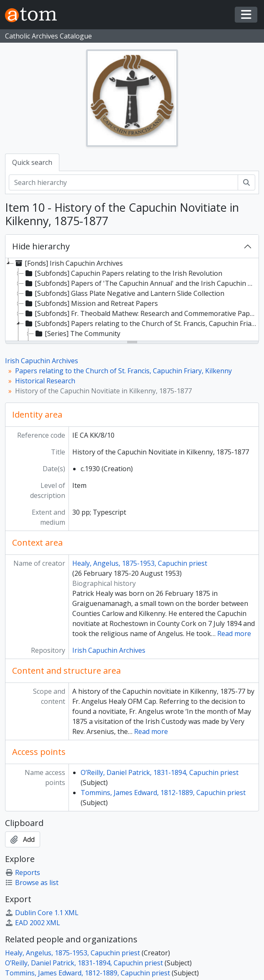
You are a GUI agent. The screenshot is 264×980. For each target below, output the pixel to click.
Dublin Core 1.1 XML (42, 913)
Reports (23, 872)
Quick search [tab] (32, 162)
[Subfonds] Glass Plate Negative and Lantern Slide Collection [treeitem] (124, 293)
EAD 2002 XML (33, 923)
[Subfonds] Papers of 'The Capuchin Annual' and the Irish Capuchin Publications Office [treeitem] (141, 283)
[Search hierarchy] (123, 182)
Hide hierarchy (41, 246)
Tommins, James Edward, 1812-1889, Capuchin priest (163, 793)
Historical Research (45, 381)
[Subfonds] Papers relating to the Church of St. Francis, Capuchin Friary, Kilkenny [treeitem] (141, 323)
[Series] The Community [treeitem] (77, 334)
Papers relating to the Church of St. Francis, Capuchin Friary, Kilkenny (123, 371)
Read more (234, 634)
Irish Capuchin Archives (42, 361)
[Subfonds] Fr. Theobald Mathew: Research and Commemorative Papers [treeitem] (141, 313)
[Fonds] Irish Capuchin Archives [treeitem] (68, 263)
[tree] (132, 300)
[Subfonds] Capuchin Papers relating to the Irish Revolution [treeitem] (123, 273)
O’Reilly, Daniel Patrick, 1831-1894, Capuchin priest (160, 772)
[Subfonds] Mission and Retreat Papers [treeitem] (91, 303)
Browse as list (32, 883)
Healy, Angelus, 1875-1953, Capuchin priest (140, 563)
